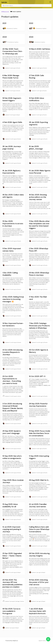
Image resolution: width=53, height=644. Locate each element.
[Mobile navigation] (50, 2)
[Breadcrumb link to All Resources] (5, 12)
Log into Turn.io (42, 641)
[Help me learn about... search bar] (26, 6)
